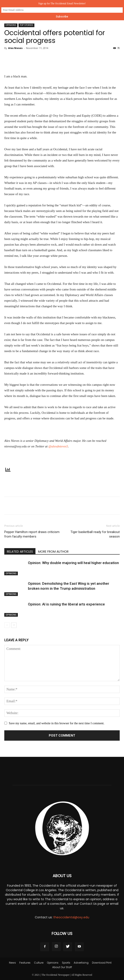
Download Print (102, 963)
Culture (39, 963)
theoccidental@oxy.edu (71, 917)
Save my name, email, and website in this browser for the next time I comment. (57, 723)
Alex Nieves (15, 48)
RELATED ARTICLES (20, 552)
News (12, 963)
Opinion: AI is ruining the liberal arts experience (66, 604)
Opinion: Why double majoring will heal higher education (73, 563)
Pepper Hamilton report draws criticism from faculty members (32, 534)
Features (25, 963)
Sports (66, 963)
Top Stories (26, 25)
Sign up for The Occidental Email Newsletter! (62, 3)
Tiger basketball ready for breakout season (95, 534)
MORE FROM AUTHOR (53, 552)
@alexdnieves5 (58, 446)
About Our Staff (62, 967)
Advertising (81, 963)
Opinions (11, 25)
